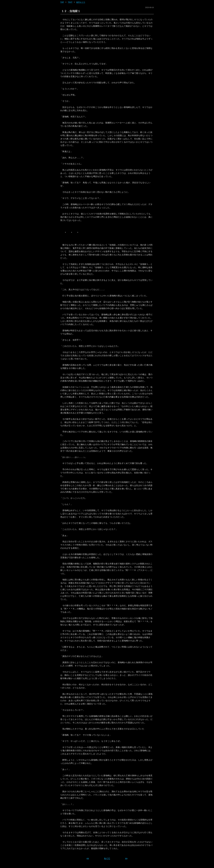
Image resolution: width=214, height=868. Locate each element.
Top (62, 2)
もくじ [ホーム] (107, 858)
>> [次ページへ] (126, 858)
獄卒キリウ (81, 2)
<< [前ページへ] (88, 858)
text (70, 2)
